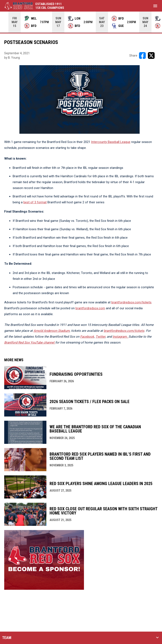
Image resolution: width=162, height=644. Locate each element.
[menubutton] (155, 6)
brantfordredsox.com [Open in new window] (90, 308)
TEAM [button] (7, 638)
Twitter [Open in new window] (100, 337)
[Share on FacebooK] (142, 56)
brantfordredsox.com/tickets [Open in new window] (131, 302)
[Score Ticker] (81, 22)
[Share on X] (151, 56)
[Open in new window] (121, 337)
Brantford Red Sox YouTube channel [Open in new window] (30, 342)
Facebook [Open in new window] (87, 337)
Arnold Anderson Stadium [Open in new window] (52, 331)
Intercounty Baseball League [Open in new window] (111, 142)
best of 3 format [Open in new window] (35, 202)
